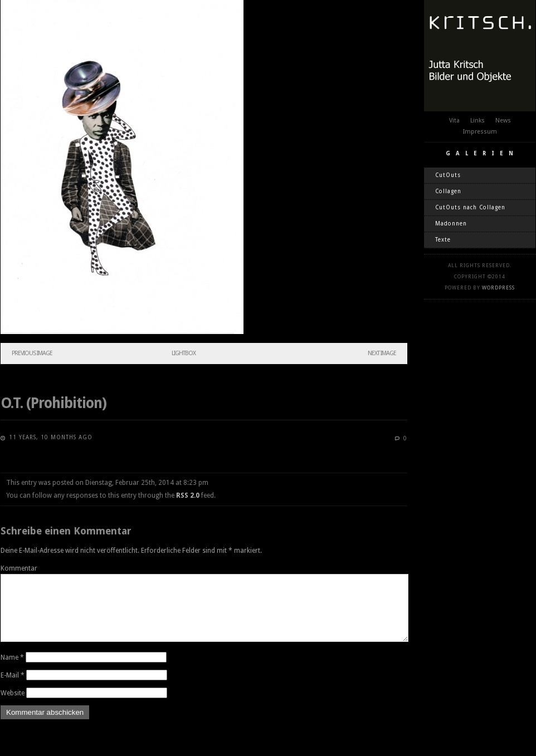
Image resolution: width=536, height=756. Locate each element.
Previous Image (32, 353)
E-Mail (13, 689)
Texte (443, 240)
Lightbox (184, 353)
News (503, 121)
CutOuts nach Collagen (470, 207)
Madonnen (451, 224)
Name (12, 671)
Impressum (480, 132)
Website (13, 706)
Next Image (382, 353)
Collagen (448, 191)
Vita (454, 121)
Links (477, 121)
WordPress (498, 288)
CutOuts (448, 175)
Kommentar (19, 568)
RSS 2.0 (188, 495)
